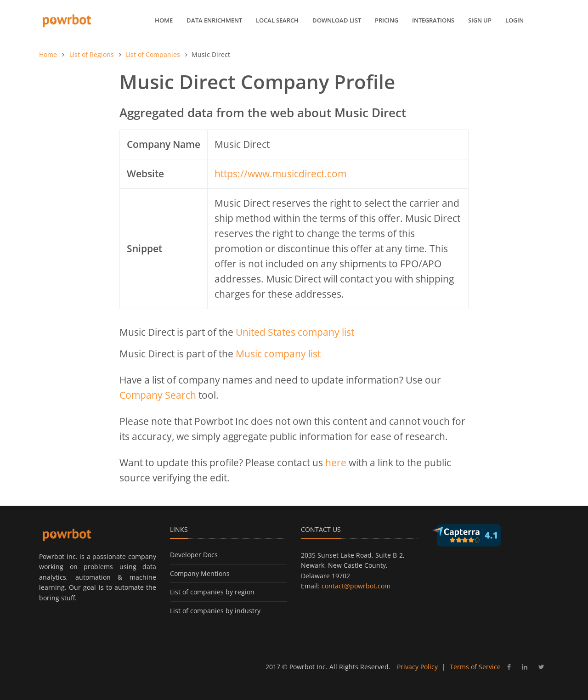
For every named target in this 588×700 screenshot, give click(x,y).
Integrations (433, 20)
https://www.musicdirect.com (280, 174)
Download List (337, 20)
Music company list (278, 354)
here (336, 463)
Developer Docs (194, 555)
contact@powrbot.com (356, 586)
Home (164, 20)
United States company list (295, 332)
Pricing (387, 20)
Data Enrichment (214, 20)
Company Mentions (200, 573)
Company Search (158, 395)
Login (514, 20)
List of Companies (153, 54)
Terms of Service (475, 667)
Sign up (480, 20)
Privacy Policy (417, 667)
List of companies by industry (215, 611)
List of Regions (92, 54)
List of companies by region (212, 592)
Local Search (277, 20)
